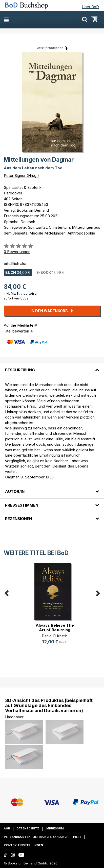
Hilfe (77, 837)
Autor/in (15, 491)
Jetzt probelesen (50, 47)
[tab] (52, 367)
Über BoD (90, 7)
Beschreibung (20, 370)
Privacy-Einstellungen (23, 845)
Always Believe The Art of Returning (55, 628)
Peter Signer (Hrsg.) (21, 176)
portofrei (30, 293)
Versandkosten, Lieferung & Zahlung (35, 837)
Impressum (55, 828)
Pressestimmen (22, 505)
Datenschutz (28, 828)
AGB (7, 828)
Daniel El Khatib (55, 636)
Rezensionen (18, 519)
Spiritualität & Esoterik (23, 187)
